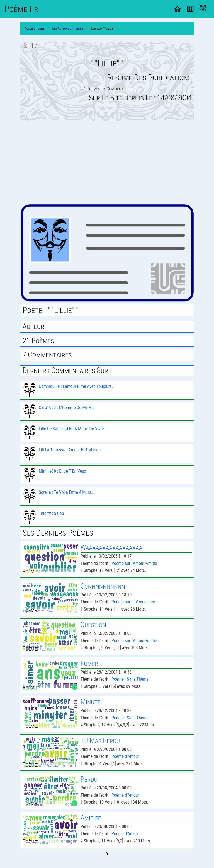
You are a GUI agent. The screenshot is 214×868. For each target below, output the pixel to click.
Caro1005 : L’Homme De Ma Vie (67, 408)
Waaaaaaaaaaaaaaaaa (111, 547)
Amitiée (91, 818)
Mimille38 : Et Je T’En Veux (62, 471)
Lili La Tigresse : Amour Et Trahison (70, 450)
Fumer (89, 663)
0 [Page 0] (107, 854)
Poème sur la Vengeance (133, 602)
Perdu (89, 779)
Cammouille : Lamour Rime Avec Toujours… (76, 386)
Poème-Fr (21, 9)
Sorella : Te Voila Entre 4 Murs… (66, 492)
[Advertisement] (107, 163)
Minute (91, 702)
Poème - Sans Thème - (131, 679)
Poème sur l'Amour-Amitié (134, 563)
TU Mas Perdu (100, 741)
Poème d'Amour (125, 756)
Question (93, 625)
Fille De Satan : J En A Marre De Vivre (71, 429)
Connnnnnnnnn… (105, 586)
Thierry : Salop (51, 513)
